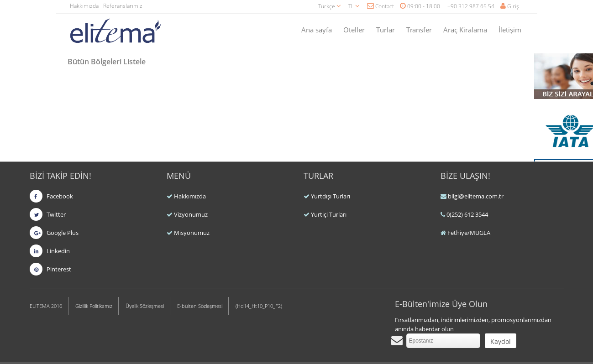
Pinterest (50, 269)
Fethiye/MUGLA (469, 233)
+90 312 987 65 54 (471, 6)
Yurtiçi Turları (329, 214)
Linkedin (50, 251)
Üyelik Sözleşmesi (145, 306)
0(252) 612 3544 (467, 214)
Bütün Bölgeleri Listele (107, 62)
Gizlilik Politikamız (94, 306)
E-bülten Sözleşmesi (200, 306)
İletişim (510, 30)
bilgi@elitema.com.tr (476, 196)
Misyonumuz (192, 233)
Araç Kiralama (465, 30)
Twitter (48, 214)
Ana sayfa (317, 30)
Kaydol (501, 341)
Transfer (419, 30)
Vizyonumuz (191, 214)
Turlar (386, 30)
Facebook (51, 196)
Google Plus (54, 233)
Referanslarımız (123, 6)
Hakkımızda (84, 6)
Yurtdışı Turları (331, 196)
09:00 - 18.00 (420, 6)
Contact (380, 6)
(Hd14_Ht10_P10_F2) (259, 306)
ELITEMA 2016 (46, 306)
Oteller (354, 30)
